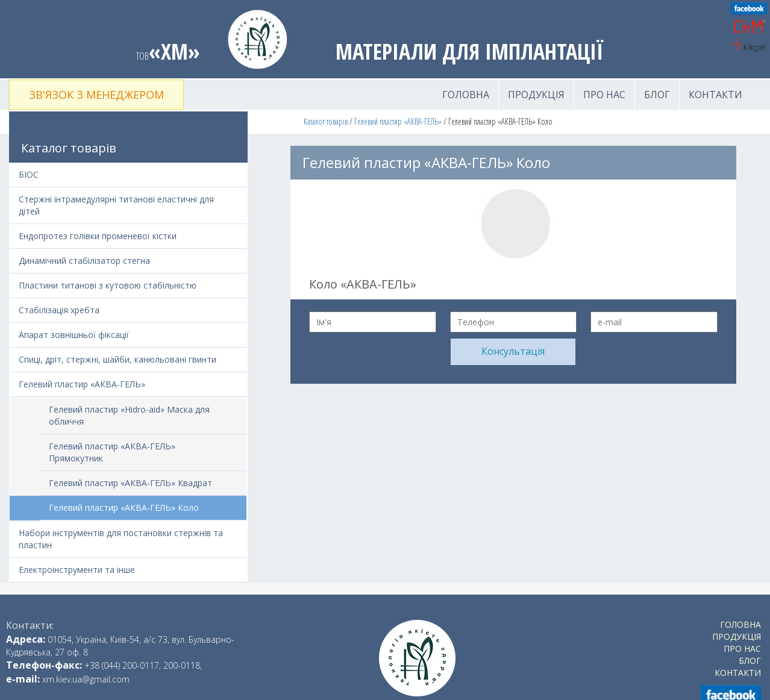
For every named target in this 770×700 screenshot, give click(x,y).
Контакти (715, 95)
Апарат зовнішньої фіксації (74, 335)
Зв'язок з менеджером (96, 95)
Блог (657, 95)
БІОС (29, 174)
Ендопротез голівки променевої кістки (98, 236)
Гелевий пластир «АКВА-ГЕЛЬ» (398, 121)
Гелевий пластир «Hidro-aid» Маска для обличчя (129, 415)
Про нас (604, 95)
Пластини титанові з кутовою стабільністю (108, 285)
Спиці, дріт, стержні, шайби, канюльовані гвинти (117, 359)
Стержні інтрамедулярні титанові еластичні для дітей (116, 205)
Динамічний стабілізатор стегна (84, 261)
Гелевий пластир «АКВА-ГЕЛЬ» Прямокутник (112, 452)
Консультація (513, 351)
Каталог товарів (326, 121)
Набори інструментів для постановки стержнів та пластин (121, 539)
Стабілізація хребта (59, 310)
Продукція (536, 95)
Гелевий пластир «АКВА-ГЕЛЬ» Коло (124, 508)
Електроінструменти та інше (77, 570)
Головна (466, 95)
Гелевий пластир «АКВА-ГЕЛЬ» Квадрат (130, 483)
